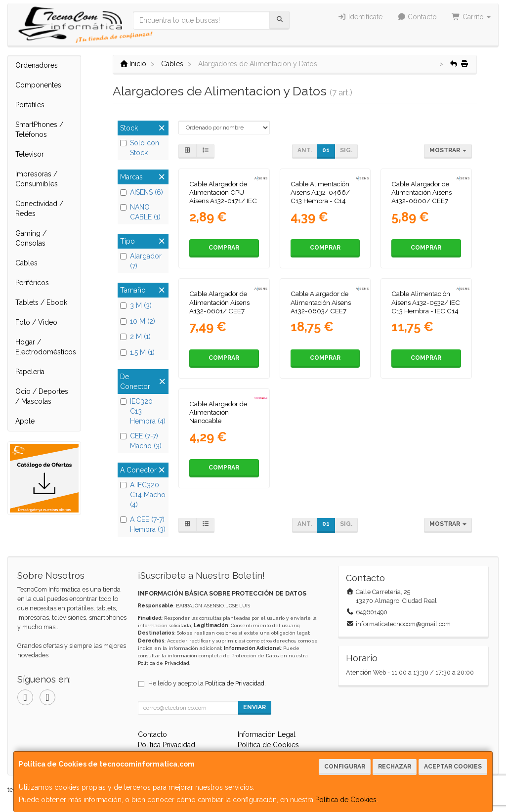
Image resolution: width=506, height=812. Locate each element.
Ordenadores (37, 65)
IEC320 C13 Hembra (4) (143, 411)
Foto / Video (36, 322)
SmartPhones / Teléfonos (39, 129)
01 (326, 150)
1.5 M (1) (137, 352)
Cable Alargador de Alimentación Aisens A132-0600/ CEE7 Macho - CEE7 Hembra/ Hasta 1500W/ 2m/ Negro (422, 205)
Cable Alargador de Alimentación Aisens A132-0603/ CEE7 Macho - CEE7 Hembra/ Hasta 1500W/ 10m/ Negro (323, 315)
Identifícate (360, 17)
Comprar (224, 248)
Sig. (346, 150)
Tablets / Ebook (41, 302)
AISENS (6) (142, 192)
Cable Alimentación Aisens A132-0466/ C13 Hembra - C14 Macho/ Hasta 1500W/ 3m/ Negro (325, 201)
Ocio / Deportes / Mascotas (42, 396)
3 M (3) (136, 305)
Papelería (30, 372)
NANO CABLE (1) (140, 212)
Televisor (30, 154)
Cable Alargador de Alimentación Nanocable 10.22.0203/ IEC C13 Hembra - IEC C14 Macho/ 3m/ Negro (220, 425)
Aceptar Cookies (453, 767)
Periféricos (32, 283)
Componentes (38, 85)
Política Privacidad (167, 745)
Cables (26, 263)
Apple (25, 421)
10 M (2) (138, 321)
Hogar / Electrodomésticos (46, 347)
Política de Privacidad (164, 663)
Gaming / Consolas (31, 238)
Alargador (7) (141, 261)
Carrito (471, 17)
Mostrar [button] (448, 150)
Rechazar (395, 767)
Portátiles (30, 105)
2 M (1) (135, 337)
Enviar (254, 707)
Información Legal (267, 734)
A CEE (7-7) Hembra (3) (143, 524)
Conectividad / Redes (39, 209)
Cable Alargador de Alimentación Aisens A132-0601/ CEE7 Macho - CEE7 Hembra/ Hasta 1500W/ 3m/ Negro (219, 315)
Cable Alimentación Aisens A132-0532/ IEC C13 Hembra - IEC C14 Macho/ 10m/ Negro (426, 306)
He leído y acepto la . (207, 683)
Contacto (417, 17)
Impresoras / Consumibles (37, 179)
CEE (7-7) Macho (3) (141, 441)
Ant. (305, 150)
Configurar (345, 767)
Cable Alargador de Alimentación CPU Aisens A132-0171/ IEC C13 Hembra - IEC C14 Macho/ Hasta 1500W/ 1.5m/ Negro (224, 205)
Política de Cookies (346, 800)
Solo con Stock (140, 148)
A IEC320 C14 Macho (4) (143, 495)
